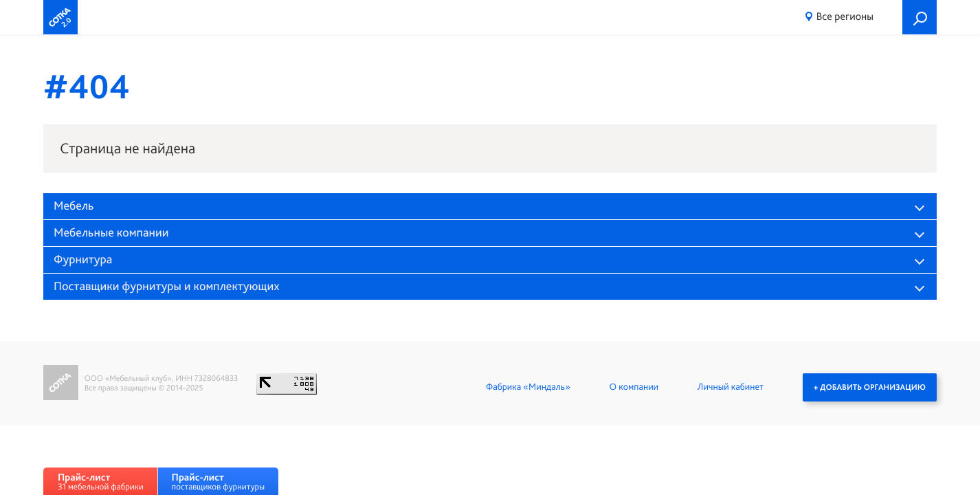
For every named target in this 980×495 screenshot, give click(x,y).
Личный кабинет (731, 387)
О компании (634, 387)
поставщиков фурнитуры (218, 482)
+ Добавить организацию (870, 387)
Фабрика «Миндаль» (528, 387)
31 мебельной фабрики (101, 482)
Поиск (920, 17)
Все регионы (845, 16)
